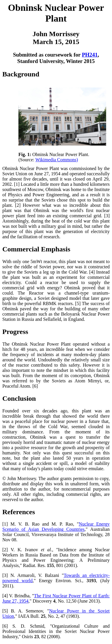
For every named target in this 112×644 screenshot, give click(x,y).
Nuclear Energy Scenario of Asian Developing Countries (56, 527)
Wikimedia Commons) (57, 160)
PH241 (90, 55)
